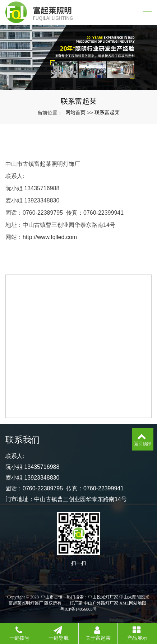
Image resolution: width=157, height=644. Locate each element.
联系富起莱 (107, 112)
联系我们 (23, 440)
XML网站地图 (133, 603)
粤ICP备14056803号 (78, 609)
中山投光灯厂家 (103, 597)
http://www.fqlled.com (50, 237)
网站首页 (75, 112)
